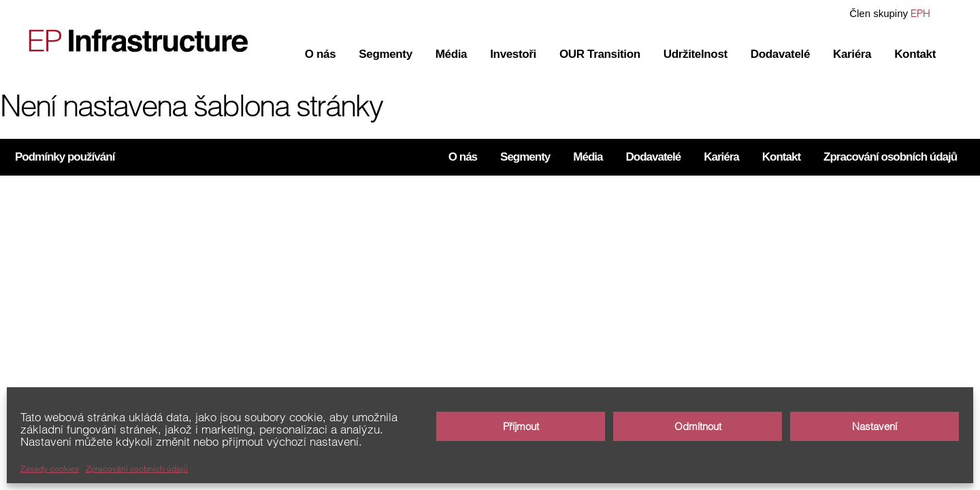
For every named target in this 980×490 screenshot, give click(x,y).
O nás (321, 54)
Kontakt (915, 54)
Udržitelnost (696, 54)
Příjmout (521, 426)
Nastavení (875, 426)
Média (451, 54)
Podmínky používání (65, 157)
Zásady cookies (50, 469)
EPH (920, 13)
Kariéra (852, 54)
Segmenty (385, 54)
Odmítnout (698, 426)
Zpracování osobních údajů (137, 469)
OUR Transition (600, 54)
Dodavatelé (780, 54)
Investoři (513, 54)
